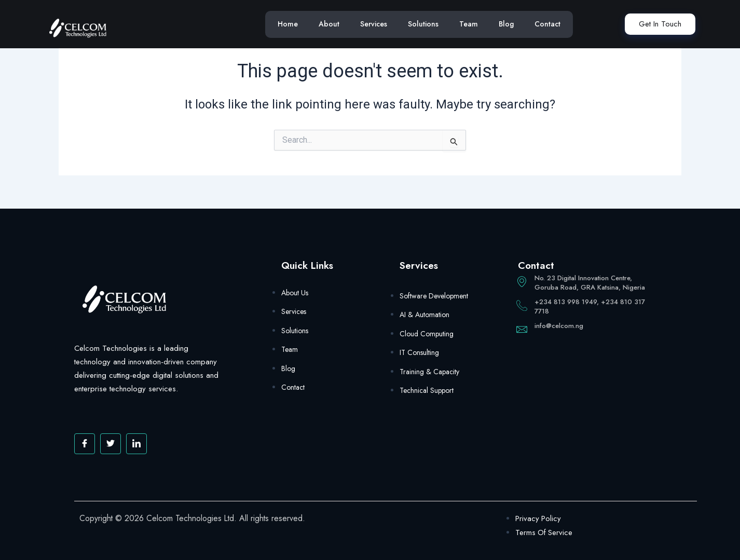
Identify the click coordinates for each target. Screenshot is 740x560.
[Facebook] (85, 444)
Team (469, 24)
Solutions (423, 24)
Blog (506, 24)
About (329, 24)
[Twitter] (111, 444)
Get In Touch (660, 24)
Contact (547, 24)
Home (288, 24)
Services (374, 24)
